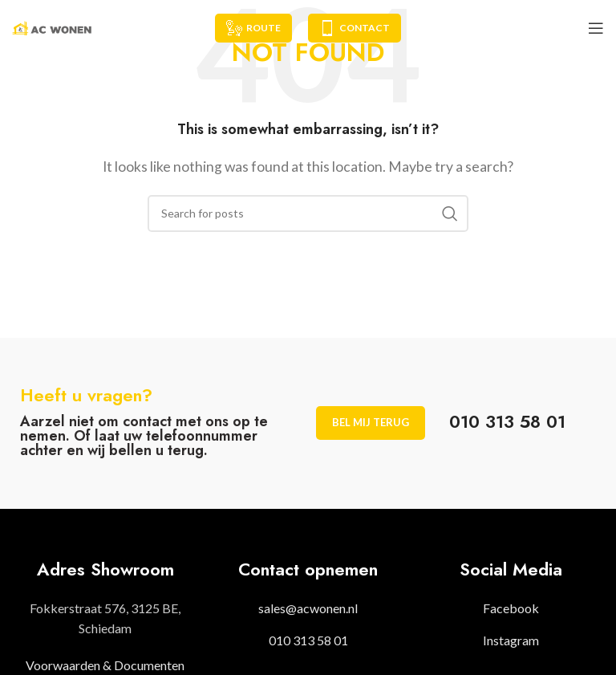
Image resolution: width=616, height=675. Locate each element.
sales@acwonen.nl (308, 608)
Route (253, 28)
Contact (355, 28)
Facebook (511, 608)
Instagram (511, 640)
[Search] (308, 213)
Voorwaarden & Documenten (105, 665)
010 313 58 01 (308, 640)
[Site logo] (52, 26)
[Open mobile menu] (596, 28)
